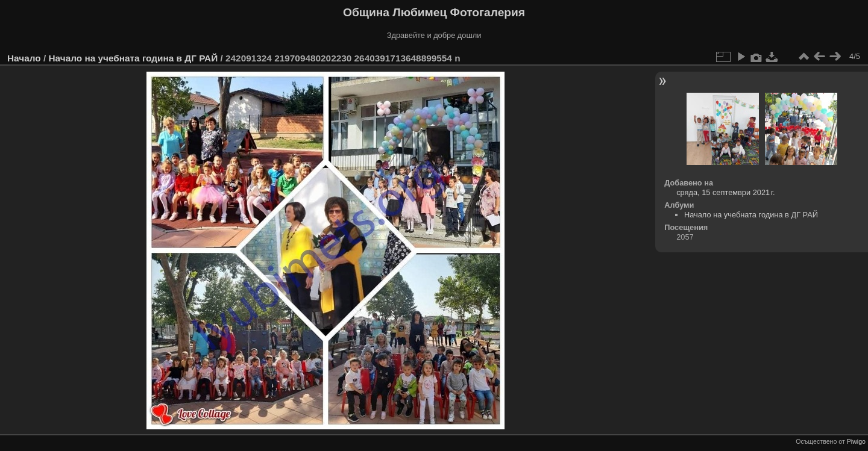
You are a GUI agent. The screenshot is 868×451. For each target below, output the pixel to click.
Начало (24, 58)
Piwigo (856, 441)
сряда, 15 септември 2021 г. (725, 192)
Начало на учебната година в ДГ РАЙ (133, 58)
